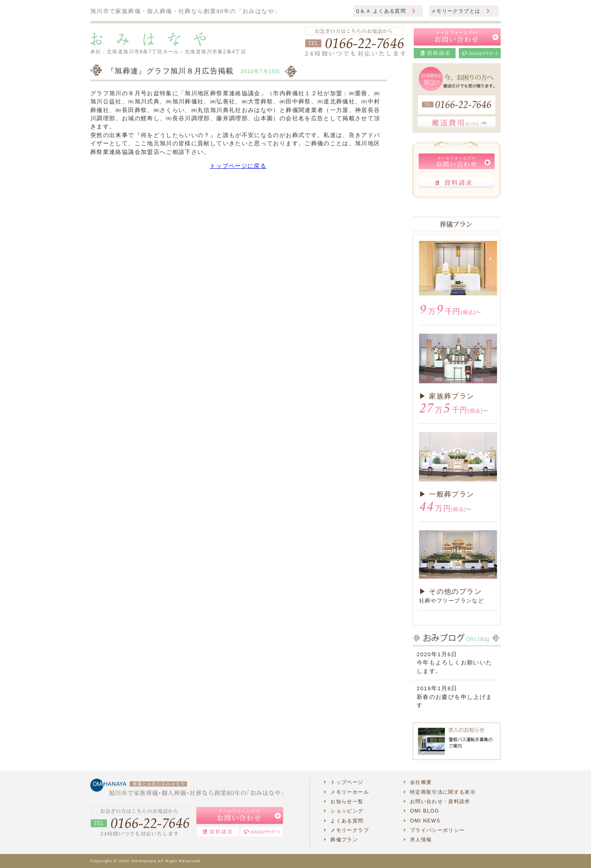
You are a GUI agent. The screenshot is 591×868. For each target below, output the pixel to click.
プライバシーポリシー (434, 830)
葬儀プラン (341, 840)
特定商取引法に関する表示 (440, 792)
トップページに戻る (238, 166)
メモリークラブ (347, 830)
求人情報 (418, 840)
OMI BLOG (422, 811)
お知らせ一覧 (344, 802)
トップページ (344, 782)
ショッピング (344, 811)
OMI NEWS (422, 821)
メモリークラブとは (461, 11)
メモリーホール (347, 792)
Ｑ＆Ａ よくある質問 (386, 11)
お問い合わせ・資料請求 (437, 802)
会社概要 (418, 782)
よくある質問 (344, 821)
